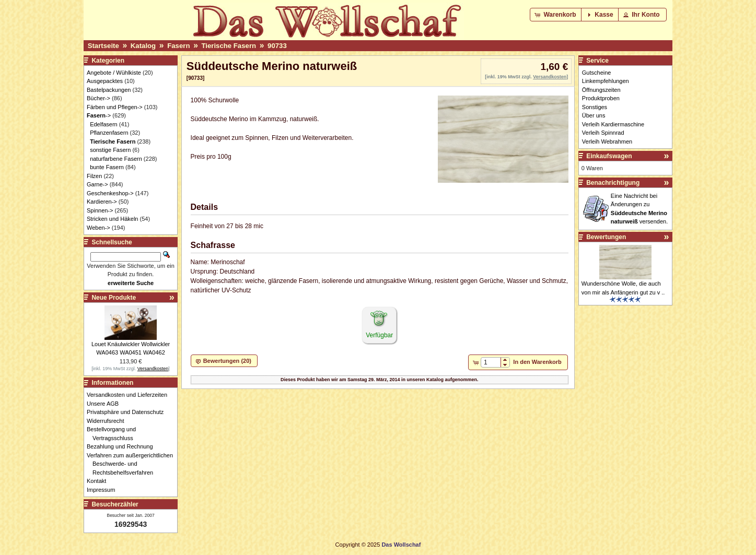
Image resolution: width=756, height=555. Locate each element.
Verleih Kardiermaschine (613, 124)
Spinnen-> (100, 210)
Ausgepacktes (105, 81)
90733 (277, 46)
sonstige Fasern (110, 150)
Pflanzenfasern (109, 133)
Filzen (94, 176)
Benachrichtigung (613, 183)
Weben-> (98, 228)
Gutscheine (597, 73)
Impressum (104, 490)
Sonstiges (595, 107)
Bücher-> (98, 98)
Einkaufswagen (609, 156)
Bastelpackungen (109, 90)
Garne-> (97, 184)
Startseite (103, 46)
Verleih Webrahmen (607, 141)
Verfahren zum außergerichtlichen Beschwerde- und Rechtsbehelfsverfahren (133, 464)
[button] (556, 15)
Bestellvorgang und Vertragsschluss (114, 434)
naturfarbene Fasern (116, 159)
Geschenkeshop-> (110, 193)
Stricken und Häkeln (112, 219)
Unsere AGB (106, 404)
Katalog (143, 46)
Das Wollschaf (401, 545)
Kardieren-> (102, 202)
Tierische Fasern (229, 46)
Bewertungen (606, 237)
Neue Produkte (114, 298)
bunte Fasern (107, 167)
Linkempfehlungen (606, 81)
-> (99, 115)
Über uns (594, 115)
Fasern (178, 46)
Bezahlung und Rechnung (123, 446)
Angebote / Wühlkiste (114, 73)
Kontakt (99, 481)
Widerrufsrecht (108, 421)
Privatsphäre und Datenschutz (128, 412)
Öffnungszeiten (601, 90)
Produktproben (601, 98)
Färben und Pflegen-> (115, 107)
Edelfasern (104, 124)
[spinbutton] (491, 362)
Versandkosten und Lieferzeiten (130, 395)
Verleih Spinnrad (603, 133)
